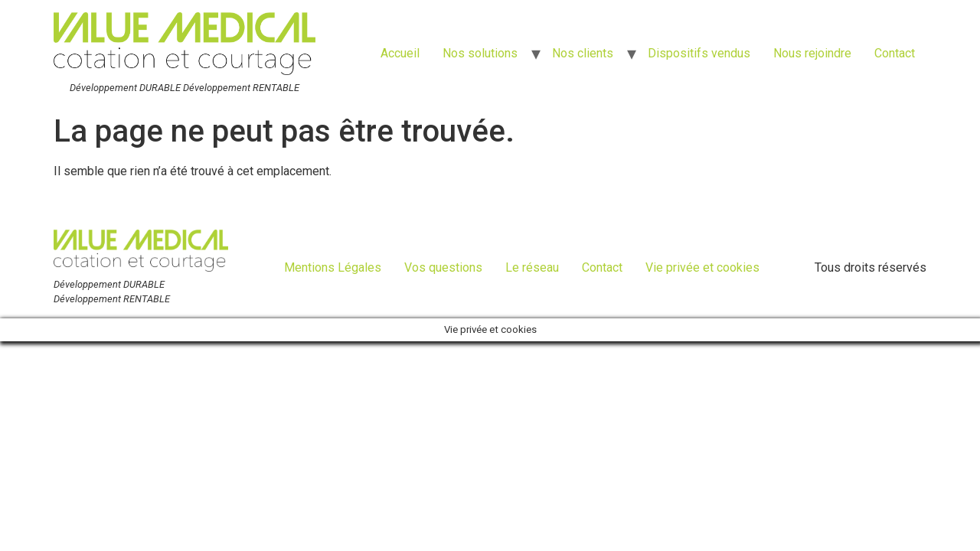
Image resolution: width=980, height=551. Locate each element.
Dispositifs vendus (699, 53)
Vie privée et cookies (702, 267)
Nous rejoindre (812, 53)
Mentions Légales (333, 267)
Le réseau (532, 267)
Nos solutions (480, 53)
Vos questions (443, 267)
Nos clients (583, 53)
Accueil (400, 53)
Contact (895, 53)
